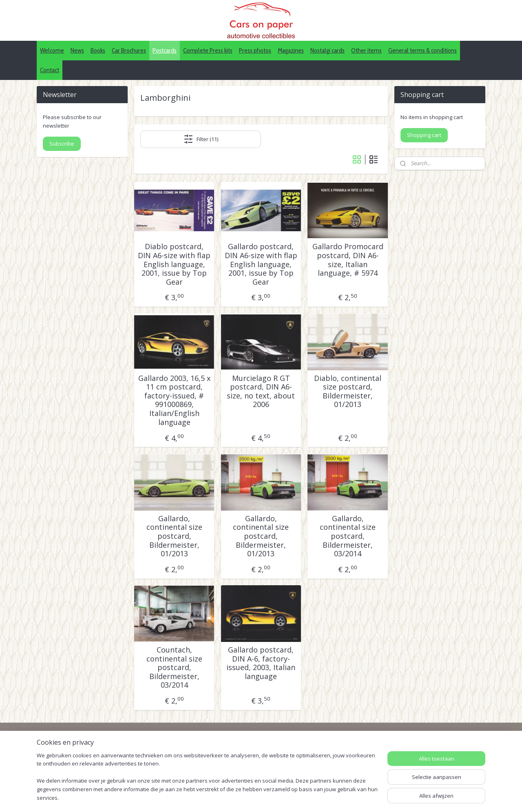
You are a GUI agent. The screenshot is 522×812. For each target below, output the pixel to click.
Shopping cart (424, 135)
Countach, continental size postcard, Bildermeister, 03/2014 (174, 668)
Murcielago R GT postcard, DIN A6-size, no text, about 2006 (261, 392)
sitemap (258, 797)
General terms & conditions (422, 50)
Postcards (165, 50)
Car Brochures (129, 50)
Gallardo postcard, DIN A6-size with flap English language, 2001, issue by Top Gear (261, 264)
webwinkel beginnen (306, 797)
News (77, 50)
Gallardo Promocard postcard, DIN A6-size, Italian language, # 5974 (348, 260)
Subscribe (62, 144)
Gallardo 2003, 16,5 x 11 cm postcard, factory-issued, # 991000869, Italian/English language (174, 400)
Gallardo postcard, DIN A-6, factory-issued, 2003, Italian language (261, 663)
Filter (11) (201, 139)
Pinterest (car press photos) (256, 765)
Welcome (52, 50)
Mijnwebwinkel (377, 797)
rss (275, 797)
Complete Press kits (208, 50)
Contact (50, 70)
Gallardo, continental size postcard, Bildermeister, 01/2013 (174, 536)
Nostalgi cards (327, 50)
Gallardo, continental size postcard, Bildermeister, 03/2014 (348, 536)
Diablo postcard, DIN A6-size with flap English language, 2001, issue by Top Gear (174, 264)
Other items (366, 50)
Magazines (291, 50)
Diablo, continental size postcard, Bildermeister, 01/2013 (348, 392)
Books (98, 50)
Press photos (255, 50)
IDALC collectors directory (254, 756)
